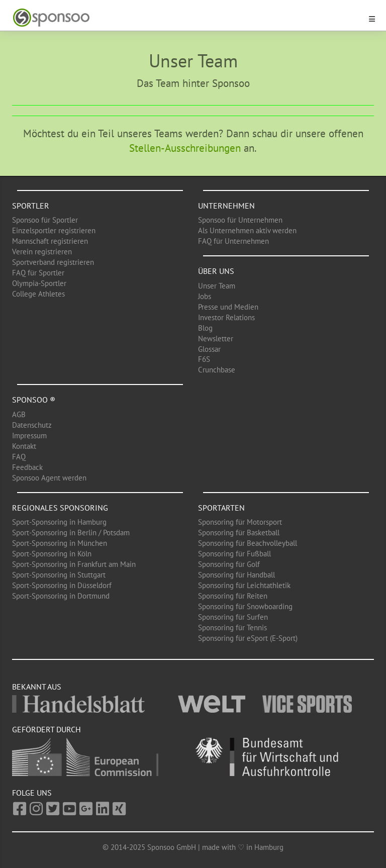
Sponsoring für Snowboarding (245, 606)
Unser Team (217, 286)
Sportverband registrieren (53, 262)
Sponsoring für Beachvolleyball (248, 543)
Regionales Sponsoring (60, 508)
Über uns (216, 271)
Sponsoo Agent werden (49, 478)
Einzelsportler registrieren (54, 230)
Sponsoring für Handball (236, 575)
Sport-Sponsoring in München (60, 543)
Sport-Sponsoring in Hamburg (59, 522)
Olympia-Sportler (39, 283)
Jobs (205, 296)
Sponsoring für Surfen (233, 617)
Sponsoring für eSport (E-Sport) (248, 638)
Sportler (31, 206)
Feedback (27, 467)
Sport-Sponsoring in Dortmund (61, 596)
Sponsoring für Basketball (239, 533)
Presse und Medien (228, 307)
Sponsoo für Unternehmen (240, 220)
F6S (204, 359)
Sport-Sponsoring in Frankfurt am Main (74, 564)
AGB (19, 414)
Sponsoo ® (34, 400)
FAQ (19, 457)
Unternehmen (226, 206)
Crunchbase (217, 370)
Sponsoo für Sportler (45, 220)
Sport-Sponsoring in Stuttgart (59, 575)
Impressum (29, 436)
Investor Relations (226, 317)
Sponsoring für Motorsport (240, 522)
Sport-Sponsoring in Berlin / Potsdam (71, 533)
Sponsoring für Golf (229, 564)
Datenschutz (32, 425)
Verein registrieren (42, 252)
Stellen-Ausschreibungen (185, 148)
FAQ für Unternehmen (233, 241)
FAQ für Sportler (38, 273)
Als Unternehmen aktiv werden (247, 230)
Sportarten (221, 508)
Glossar (209, 349)
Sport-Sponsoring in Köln (52, 554)
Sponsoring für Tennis (232, 628)
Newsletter (216, 339)
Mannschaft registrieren (50, 241)
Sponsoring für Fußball (234, 554)
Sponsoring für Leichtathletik (244, 585)
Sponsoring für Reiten (233, 596)
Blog (205, 328)
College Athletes (38, 294)
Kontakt (24, 446)
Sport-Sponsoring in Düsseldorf (62, 585)
